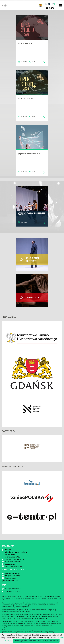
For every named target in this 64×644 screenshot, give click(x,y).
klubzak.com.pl (10, 564)
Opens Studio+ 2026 (26, 98)
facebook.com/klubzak (13, 566)
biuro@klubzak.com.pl (13, 562)
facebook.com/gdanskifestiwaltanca (10, 579)
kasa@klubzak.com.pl (13, 589)
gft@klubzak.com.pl (12, 573)
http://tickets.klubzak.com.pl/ (20, 612)
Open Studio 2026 (25, 44)
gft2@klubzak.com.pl (13, 576)
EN (53, 4)
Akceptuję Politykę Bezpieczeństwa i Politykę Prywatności (36, 641)
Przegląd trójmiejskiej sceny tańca (30, 154)
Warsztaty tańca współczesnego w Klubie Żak (31, 214)
